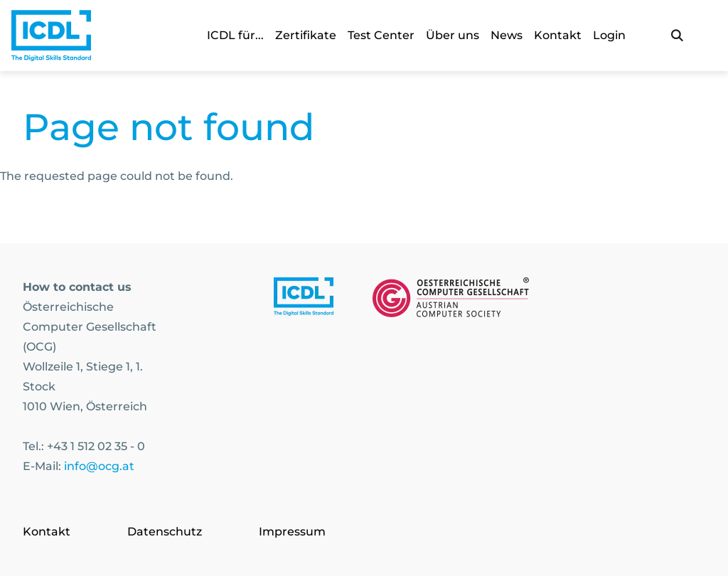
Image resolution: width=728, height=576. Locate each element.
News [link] (507, 35)
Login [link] (609, 35)
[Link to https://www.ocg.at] (451, 300)
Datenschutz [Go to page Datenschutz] (165, 532)
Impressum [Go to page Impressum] (292, 532)
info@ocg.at (99, 466)
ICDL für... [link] (235, 35)
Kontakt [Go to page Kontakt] (47, 532)
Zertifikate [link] (306, 35)
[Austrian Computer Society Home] (51, 36)
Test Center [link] (381, 35)
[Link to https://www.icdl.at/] (304, 300)
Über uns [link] (453, 35)
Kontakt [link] (558, 35)
